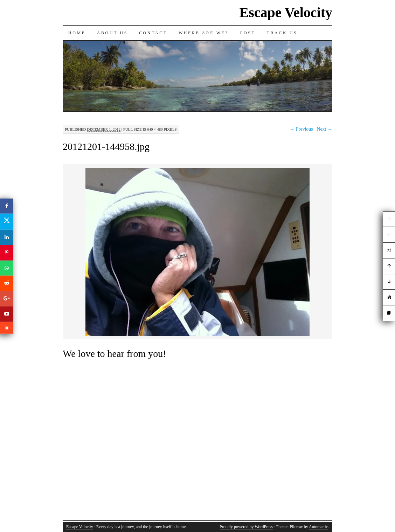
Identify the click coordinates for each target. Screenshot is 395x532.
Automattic (318, 527)
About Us (112, 33)
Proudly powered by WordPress (246, 527)
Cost (247, 33)
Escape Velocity (286, 12)
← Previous (301, 129)
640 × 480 (155, 129)
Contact (153, 33)
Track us (282, 33)
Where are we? (204, 33)
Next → (324, 129)
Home (77, 33)
